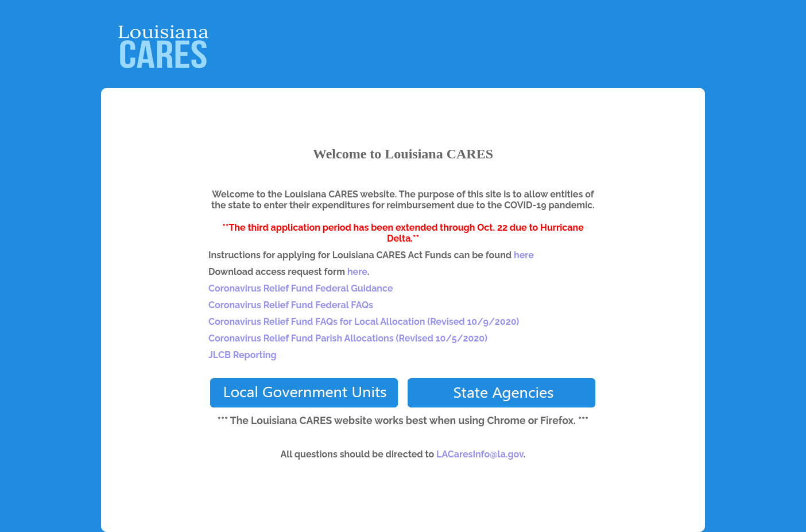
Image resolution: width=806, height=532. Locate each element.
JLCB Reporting (243, 355)
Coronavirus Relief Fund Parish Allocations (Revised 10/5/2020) (348, 338)
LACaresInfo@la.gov (480, 454)
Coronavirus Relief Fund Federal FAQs (291, 305)
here (524, 255)
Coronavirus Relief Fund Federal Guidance (301, 288)
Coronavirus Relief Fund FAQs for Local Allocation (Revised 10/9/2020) (364, 322)
